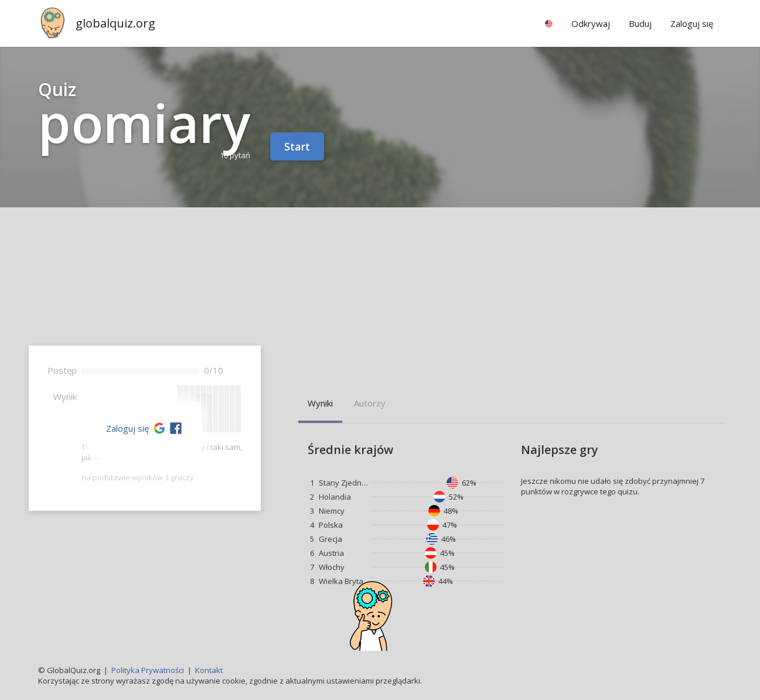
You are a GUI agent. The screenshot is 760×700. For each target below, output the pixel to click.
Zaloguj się (127, 428)
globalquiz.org (115, 23)
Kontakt (209, 670)
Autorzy (370, 403)
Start (297, 146)
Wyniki (320, 403)
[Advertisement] (380, 295)
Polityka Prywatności (148, 670)
